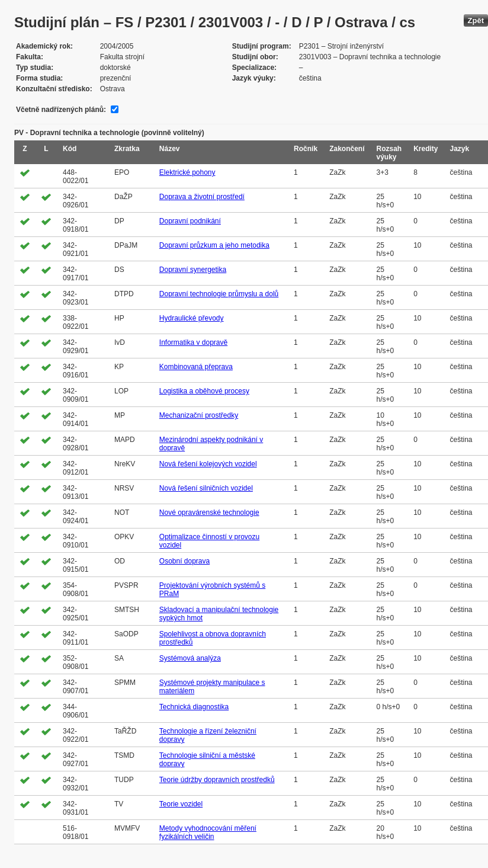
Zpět (476, 20)
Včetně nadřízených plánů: (61, 110)
